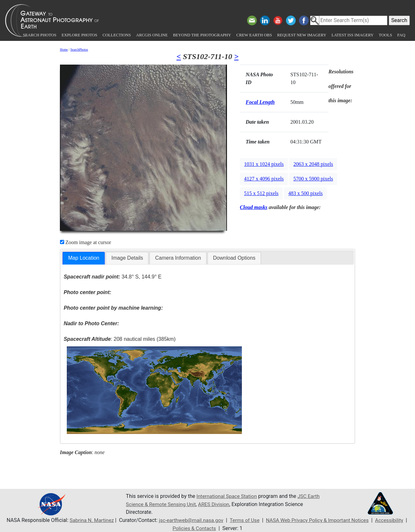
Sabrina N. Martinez (88, 520)
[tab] (84, 258)
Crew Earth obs (254, 35)
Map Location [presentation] (84, 258)
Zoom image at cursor (86, 242)
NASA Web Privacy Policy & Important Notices (319, 520)
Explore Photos (79, 35)
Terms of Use (244, 520)
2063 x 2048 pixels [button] (313, 164)
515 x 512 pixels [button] (261, 193)
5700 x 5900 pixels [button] (313, 179)
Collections (117, 35)
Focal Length (260, 102)
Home (64, 49)
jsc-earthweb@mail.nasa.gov (189, 520)
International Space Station (228, 496)
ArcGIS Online (152, 35)
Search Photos (40, 35)
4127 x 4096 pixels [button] (264, 179)
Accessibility (393, 520)
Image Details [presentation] (127, 258)
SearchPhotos (79, 49)
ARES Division (216, 504)
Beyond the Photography (202, 35)
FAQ (401, 35)
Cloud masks (254, 207)
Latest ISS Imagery (352, 35)
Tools (385, 35)
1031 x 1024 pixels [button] (264, 164)
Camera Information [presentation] (178, 258)
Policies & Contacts (194, 528)
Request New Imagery (302, 35)
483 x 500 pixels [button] (305, 193)
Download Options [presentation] (234, 258)
